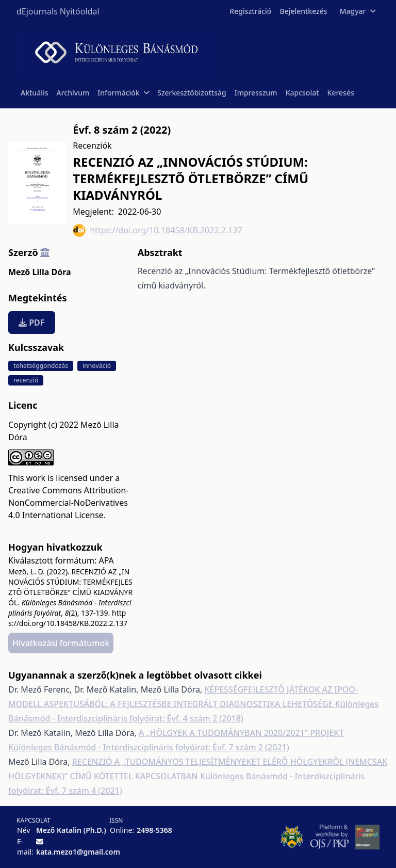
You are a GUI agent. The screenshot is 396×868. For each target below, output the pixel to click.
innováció (97, 366)
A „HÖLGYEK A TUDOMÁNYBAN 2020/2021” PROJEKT (241, 733)
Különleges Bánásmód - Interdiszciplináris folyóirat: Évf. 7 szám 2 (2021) (149, 747)
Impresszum (256, 93)
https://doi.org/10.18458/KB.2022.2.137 (158, 230)
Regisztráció (250, 11)
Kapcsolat (302, 93)
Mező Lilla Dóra (40, 272)
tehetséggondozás (41, 366)
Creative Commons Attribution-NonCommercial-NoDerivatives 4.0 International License (69, 503)
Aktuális (35, 93)
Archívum (73, 93)
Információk (123, 93)
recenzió (26, 380)
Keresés (341, 93)
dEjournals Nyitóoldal (58, 11)
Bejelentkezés (303, 11)
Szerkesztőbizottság (192, 93)
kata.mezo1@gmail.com (78, 852)
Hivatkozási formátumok (61, 643)
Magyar (358, 11)
